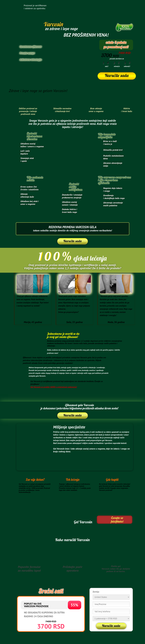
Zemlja (96, 592)
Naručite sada (117, 75)
